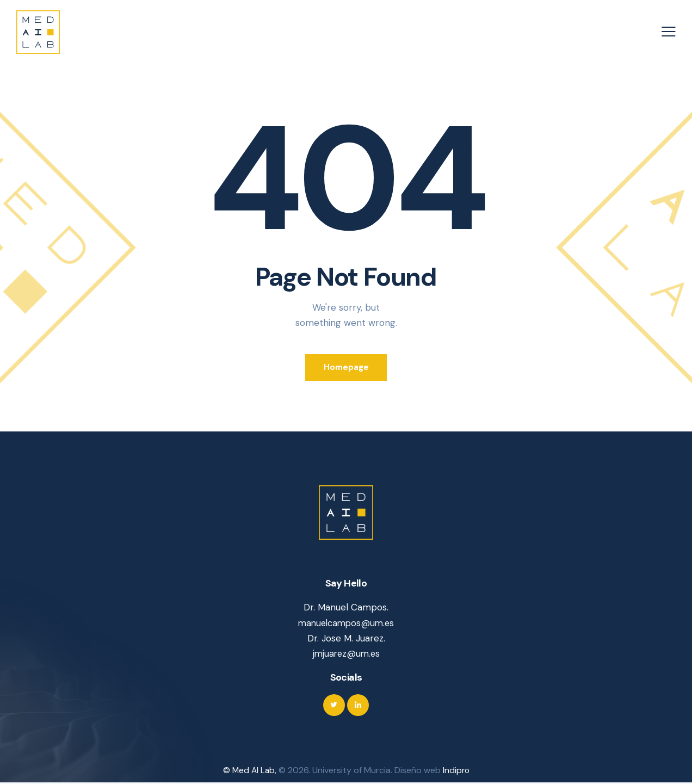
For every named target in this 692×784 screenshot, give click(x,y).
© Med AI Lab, (250, 772)
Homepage (346, 368)
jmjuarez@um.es (346, 655)
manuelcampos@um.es (346, 624)
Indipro (457, 772)
